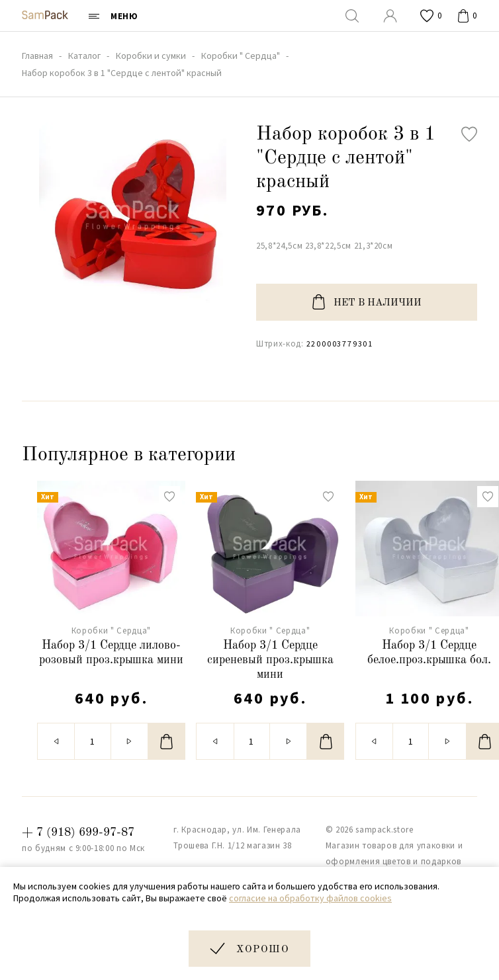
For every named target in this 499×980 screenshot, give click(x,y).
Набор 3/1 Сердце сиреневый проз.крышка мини (270, 660)
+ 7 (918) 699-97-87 (78, 833)
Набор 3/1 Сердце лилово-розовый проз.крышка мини (111, 653)
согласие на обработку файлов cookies (310, 898)
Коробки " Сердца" (111, 631)
